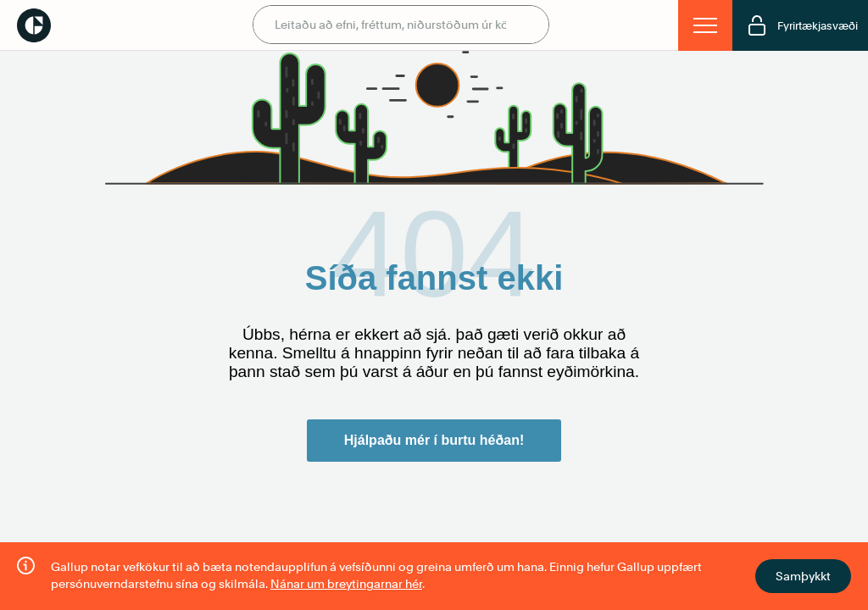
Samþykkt (803, 576)
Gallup (34, 25)
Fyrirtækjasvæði (802, 25)
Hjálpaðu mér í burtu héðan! (434, 440)
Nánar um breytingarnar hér (346, 584)
